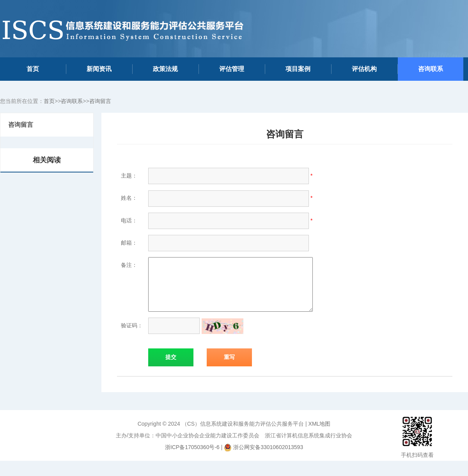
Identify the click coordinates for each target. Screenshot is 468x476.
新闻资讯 (99, 69)
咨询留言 (100, 101)
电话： (129, 220)
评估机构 (364, 69)
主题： (129, 176)
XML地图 (320, 433)
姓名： (129, 198)
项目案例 (298, 69)
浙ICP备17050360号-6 (192, 456)
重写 (229, 366)
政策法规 (165, 69)
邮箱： (129, 243)
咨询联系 (431, 69)
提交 (171, 366)
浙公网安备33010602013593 (268, 456)
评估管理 (232, 69)
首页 (33, 69)
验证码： (132, 335)
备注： (129, 265)
